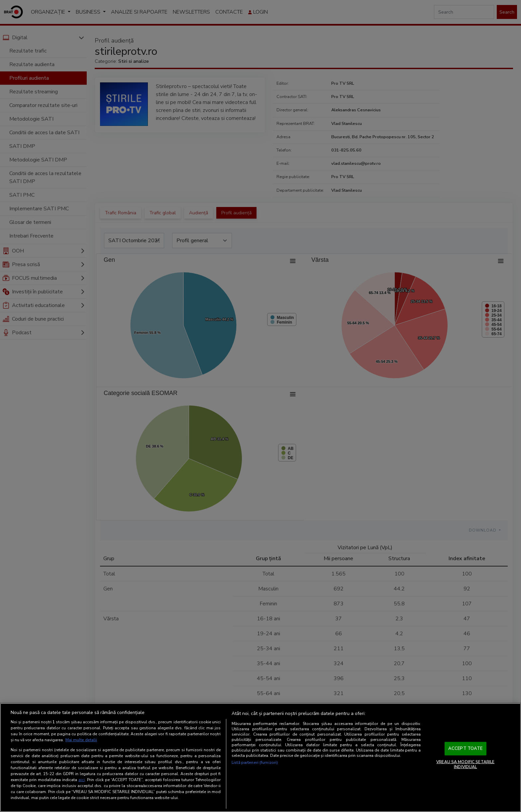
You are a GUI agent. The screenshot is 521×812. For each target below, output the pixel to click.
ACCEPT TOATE (466, 749)
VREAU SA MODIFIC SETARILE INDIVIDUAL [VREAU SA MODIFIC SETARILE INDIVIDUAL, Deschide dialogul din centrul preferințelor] (465, 764)
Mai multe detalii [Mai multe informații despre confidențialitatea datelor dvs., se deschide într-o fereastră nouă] (81, 740)
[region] (260, 758)
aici (82, 780)
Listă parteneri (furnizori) (255, 762)
